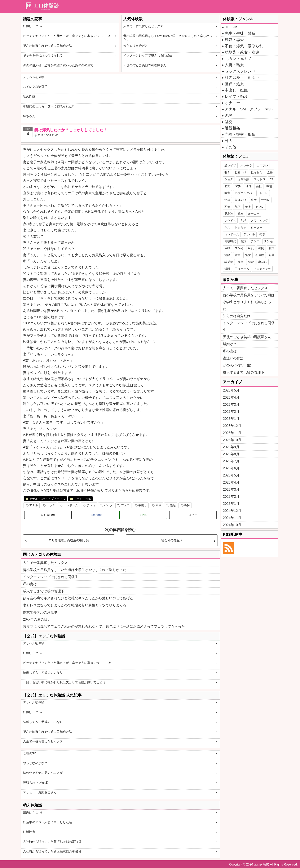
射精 (243, 221)
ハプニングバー (245, 193)
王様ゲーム (242, 269)
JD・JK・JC (236, 27)
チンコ (91, 505)
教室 (227, 193)
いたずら (230, 221)
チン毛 (268, 241)
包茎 (271, 255)
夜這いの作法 (233, 358)
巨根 (227, 248)
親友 (240, 214)
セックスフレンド (240, 71)
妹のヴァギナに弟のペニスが (43, 773)
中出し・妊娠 (82, 499)
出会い (263, 262)
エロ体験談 (262, 864)
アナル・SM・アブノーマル (47, 499)
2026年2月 (231, 412)
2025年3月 (231, 489)
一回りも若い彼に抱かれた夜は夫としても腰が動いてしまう (64, 682)
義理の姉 (240, 200)
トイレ (264, 193)
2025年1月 (231, 504)
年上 (248, 207)
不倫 (227, 207)
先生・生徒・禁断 (240, 33)
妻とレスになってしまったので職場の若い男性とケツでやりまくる (75, 605)
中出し (143, 505)
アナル (34, 505)
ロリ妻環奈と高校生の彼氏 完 (69, 540)
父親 (227, 200)
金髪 (270, 172)
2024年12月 (232, 511)
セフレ (260, 207)
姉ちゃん (29, 116)
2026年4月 (231, 397)
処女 (248, 255)
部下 (238, 207)
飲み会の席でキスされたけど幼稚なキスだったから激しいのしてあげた (78, 598)
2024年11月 (232, 518)
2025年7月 (231, 461)
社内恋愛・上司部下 (242, 77)
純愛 (251, 262)
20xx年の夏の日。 (37, 619)
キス (227, 227)
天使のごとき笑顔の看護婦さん (145, 65)
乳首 (271, 248)
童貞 (238, 255)
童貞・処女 (234, 84)
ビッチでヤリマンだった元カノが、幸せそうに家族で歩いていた (67, 36)
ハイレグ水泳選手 (35, 87)
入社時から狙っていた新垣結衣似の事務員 (52, 842)
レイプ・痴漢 (236, 96)
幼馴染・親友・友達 (242, 52)
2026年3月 (231, 405)
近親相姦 (232, 128)
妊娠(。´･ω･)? (33, 26)
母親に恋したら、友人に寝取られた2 (48, 106)
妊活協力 (29, 832)
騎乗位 (229, 262)
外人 (229, 141)
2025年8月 (231, 454)
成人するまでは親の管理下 (44, 591)
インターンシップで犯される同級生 (148, 55)
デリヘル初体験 (34, 77)
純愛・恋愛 (234, 40)
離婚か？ (230, 344)
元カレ (265, 200)
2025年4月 (231, 482)
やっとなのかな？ (35, 763)
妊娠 (173, 505)
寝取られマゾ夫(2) (36, 783)
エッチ (51, 505)
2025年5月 (231, 475)
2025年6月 (231, 468)
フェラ (125, 505)
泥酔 (229, 115)
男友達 (229, 214)
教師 (187, 505)
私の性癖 (29, 97)
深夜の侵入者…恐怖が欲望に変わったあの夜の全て (58, 65)
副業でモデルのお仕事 (40, 612)
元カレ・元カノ (238, 59)
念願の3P (29, 753)
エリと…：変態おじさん (40, 792)
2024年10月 (232, 525)
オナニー (232, 103)
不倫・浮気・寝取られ (244, 46)
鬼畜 (240, 262)
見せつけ (240, 172)
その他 (231, 147)
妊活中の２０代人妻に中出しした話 (47, 822)
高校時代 (230, 241)
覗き (227, 172)
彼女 (254, 200)
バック (108, 505)
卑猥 (158, 505)
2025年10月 (232, 440)
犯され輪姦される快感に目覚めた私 (47, 46)
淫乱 (249, 186)
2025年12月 (232, 426)
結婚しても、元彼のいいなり (43, 673)
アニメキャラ (262, 269)
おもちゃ (240, 227)
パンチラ (246, 165)
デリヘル (249, 234)
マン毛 (239, 248)
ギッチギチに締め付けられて (43, 55)
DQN (238, 186)
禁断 (227, 269)
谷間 (261, 248)
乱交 (229, 122)
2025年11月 (232, 433)
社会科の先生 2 (172, 540)
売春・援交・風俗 (240, 134)
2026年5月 (231, 390)
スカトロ (259, 179)
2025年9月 (231, 447)
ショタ (229, 179)
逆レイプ (230, 165)
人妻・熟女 (234, 65)
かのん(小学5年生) (237, 365)
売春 (262, 234)
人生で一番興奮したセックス (143, 26)
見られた (257, 172)
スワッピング (259, 221)
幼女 (227, 186)
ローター (257, 227)
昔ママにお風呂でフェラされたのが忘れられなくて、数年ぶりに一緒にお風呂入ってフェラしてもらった (104, 627)
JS (271, 179)
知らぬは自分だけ (136, 46)
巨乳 (251, 248)
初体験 (260, 255)
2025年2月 (231, 497)
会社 (259, 186)
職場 (269, 186)
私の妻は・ (32, 584)
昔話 (243, 241)
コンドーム (71, 505)
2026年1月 (231, 419)
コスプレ (262, 165)
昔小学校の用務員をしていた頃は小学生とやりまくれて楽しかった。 (168, 38)
